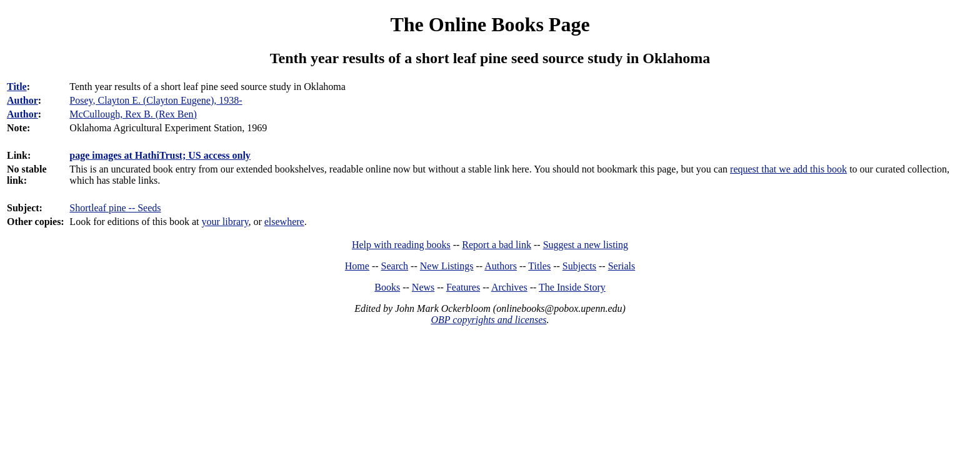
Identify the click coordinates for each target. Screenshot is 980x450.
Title (17, 87)
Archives (509, 287)
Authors (501, 266)
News (423, 287)
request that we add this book (788, 169)
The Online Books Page (490, 24)
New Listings (447, 266)
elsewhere (284, 222)
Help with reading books (401, 245)
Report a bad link (497, 245)
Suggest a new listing (586, 245)
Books (387, 287)
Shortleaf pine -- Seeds (115, 208)
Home (357, 266)
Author (22, 100)
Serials (622, 266)
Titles (539, 266)
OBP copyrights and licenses (488, 320)
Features (463, 287)
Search (395, 266)
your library (225, 222)
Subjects (579, 266)
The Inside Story (572, 287)
